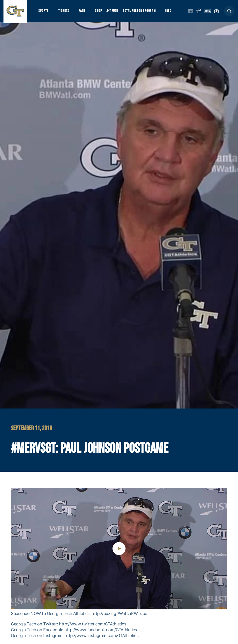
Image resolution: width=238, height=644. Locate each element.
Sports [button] (44, 12)
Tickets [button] (64, 12)
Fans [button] (83, 12)
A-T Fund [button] (114, 12)
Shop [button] (100, 12)
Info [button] (170, 12)
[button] (229, 12)
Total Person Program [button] (141, 12)
